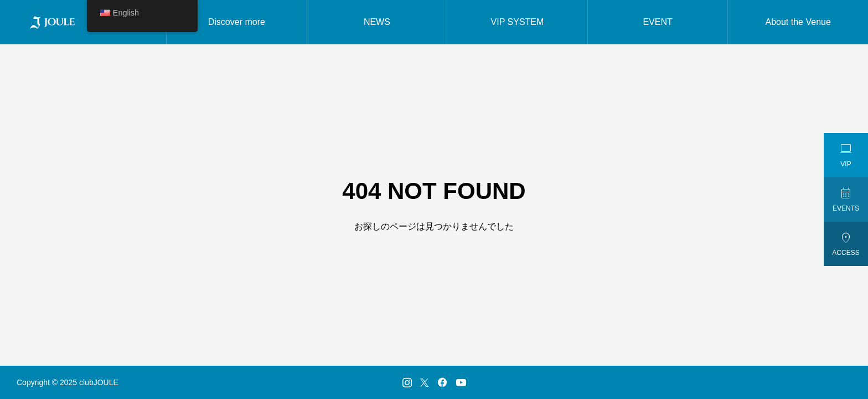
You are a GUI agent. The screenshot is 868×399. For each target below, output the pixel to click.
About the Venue (798, 22)
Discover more (237, 22)
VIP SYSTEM (518, 22)
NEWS (377, 22)
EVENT (657, 22)
